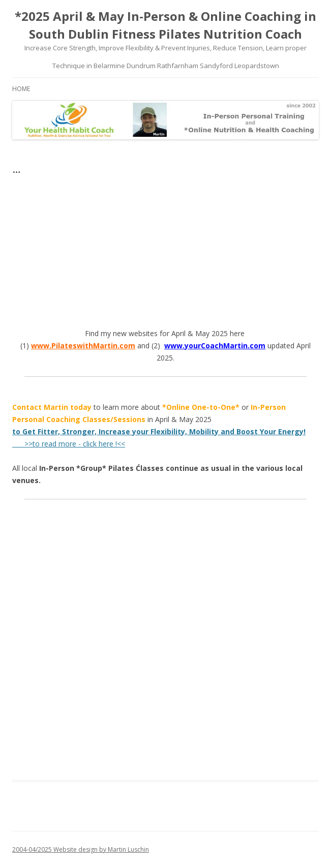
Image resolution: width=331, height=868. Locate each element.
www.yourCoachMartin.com (215, 346)
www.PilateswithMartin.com (83, 346)
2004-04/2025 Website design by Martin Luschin (81, 849)
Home (21, 89)
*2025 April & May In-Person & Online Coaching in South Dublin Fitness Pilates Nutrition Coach (165, 25)
